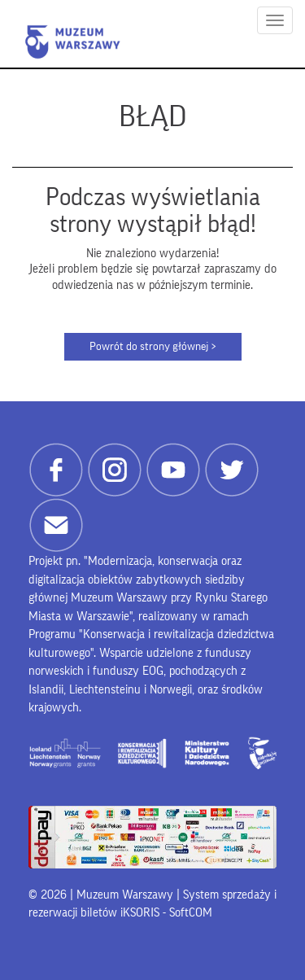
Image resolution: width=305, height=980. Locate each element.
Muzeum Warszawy (72, 42)
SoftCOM (191, 913)
